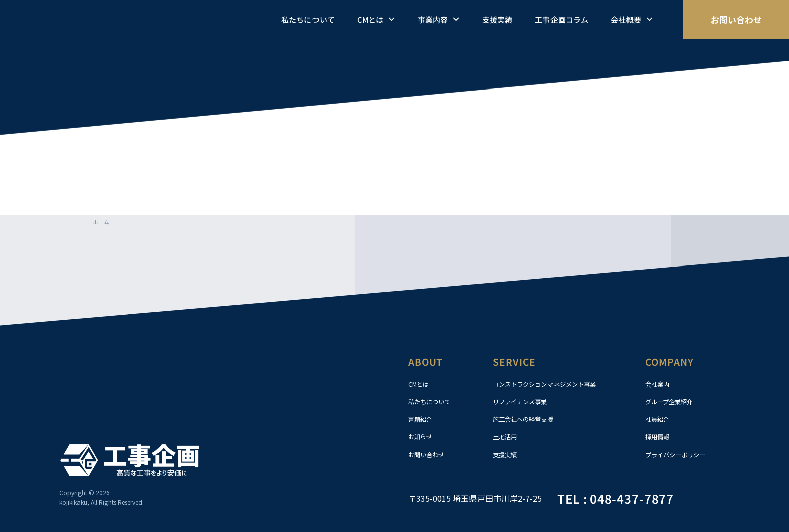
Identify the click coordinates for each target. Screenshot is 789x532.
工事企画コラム (561, 19)
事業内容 (439, 20)
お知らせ (422, 437)
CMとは (376, 20)
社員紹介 (659, 419)
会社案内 (659, 384)
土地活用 (507, 437)
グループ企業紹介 (673, 402)
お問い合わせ (429, 455)
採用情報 (659, 437)
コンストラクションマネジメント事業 (553, 384)
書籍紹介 (422, 419)
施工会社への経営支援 (528, 419)
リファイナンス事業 (524, 402)
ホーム (102, 221)
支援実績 (497, 19)
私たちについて (308, 19)
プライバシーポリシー (681, 455)
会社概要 (632, 20)
